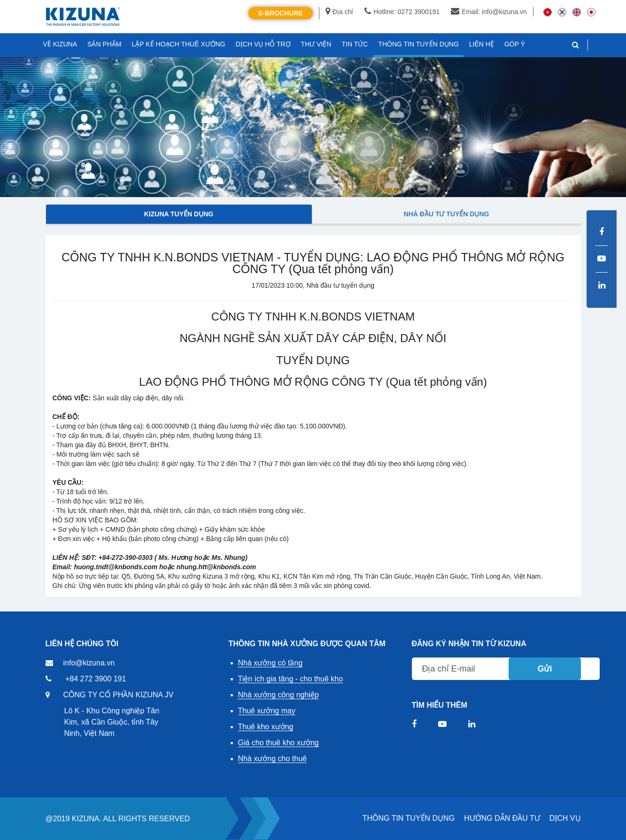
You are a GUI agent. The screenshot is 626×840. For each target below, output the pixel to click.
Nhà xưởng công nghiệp (278, 695)
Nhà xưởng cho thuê (272, 759)
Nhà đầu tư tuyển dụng (447, 214)
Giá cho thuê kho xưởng (278, 743)
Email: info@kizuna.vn (489, 12)
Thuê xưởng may (267, 711)
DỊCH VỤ (565, 818)
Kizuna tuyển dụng (179, 214)
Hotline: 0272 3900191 (402, 12)
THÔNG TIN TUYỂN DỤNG (409, 818)
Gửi (545, 669)
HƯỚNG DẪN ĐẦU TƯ (502, 818)
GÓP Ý (515, 44)
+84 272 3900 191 (96, 679)
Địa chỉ (340, 12)
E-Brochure (281, 13)
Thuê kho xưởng (266, 727)
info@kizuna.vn (89, 663)
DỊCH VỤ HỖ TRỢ (263, 44)
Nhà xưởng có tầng (270, 663)
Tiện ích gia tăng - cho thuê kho (291, 679)
